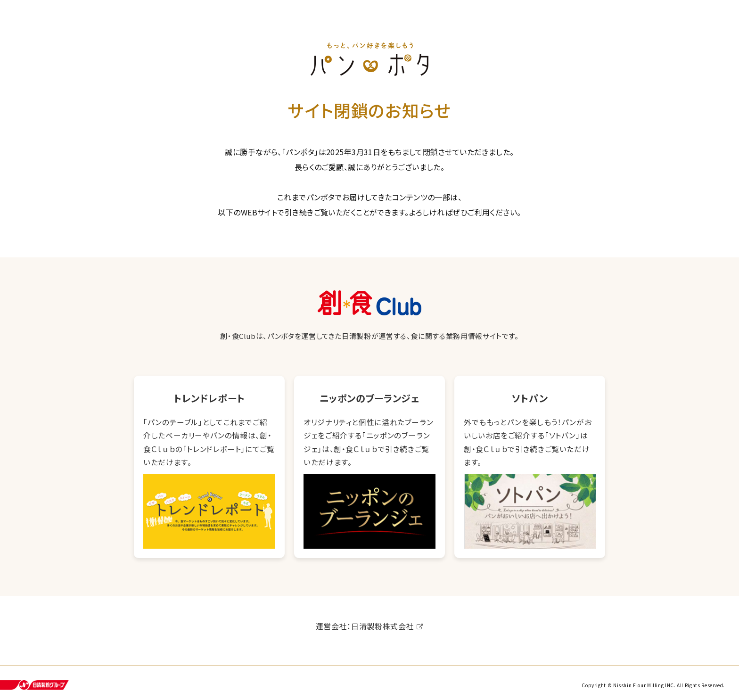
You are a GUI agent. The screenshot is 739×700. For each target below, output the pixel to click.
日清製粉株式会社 (382, 627)
